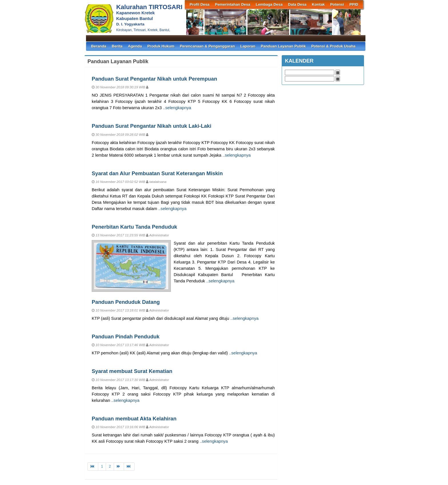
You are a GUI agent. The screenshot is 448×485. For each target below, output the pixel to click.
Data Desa (297, 4)
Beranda (99, 46)
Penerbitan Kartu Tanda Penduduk (134, 227)
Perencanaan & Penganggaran (207, 46)
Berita (117, 46)
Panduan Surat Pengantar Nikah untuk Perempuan (154, 79)
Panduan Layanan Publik (283, 46)
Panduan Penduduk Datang (126, 302)
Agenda (135, 46)
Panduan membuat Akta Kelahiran (134, 419)
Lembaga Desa (269, 4)
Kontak (318, 4)
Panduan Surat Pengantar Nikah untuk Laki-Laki (152, 126)
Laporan (248, 46)
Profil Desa (200, 4)
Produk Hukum (161, 46)
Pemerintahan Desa (233, 4)
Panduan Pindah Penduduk (126, 337)
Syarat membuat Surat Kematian (132, 371)
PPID (354, 4)
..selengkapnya (177, 108)
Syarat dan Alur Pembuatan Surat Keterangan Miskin (157, 173)
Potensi (337, 4)
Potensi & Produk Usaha (333, 46)
